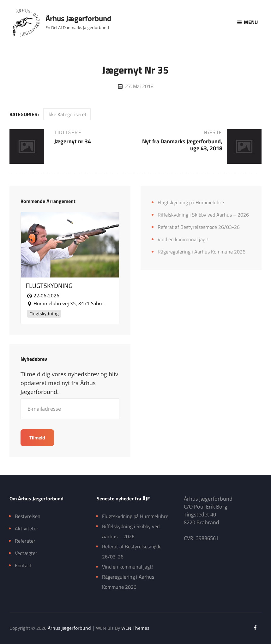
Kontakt (23, 565)
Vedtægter (26, 553)
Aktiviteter (27, 528)
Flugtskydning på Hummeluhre (191, 202)
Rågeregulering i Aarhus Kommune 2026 (202, 252)
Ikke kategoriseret (67, 114)
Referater (25, 541)
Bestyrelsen (28, 516)
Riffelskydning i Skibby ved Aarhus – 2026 (203, 215)
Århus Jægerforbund (78, 18)
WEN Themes (135, 628)
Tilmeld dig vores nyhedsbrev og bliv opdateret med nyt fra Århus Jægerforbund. (69, 383)
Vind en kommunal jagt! (183, 239)
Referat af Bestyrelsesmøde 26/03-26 (199, 227)
